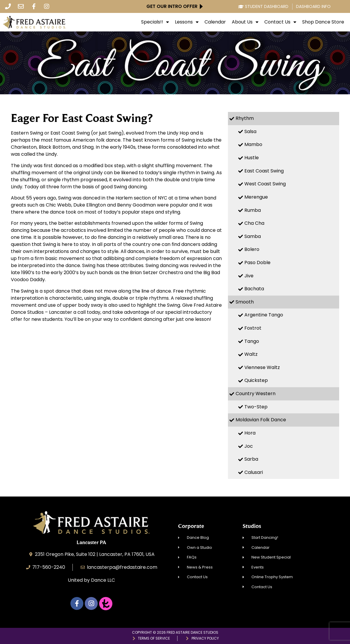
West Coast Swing (265, 184)
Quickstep (256, 380)
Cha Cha (254, 223)
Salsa (250, 131)
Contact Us (280, 22)
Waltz (251, 354)
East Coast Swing (264, 171)
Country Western (256, 394)
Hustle (252, 158)
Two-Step (256, 407)
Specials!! (155, 22)
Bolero (252, 249)
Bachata (254, 289)
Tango (252, 341)
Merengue (256, 197)
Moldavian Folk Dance (261, 420)
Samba (253, 236)
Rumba (253, 210)
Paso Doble (257, 263)
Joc (249, 446)
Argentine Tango (264, 315)
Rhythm (245, 118)
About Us (245, 22)
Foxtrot (253, 328)
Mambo (253, 144)
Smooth (245, 302)
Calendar (215, 22)
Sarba (251, 459)
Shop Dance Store (323, 22)
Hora (250, 433)
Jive (249, 276)
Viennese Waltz (262, 367)
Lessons (187, 22)
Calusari (254, 472)
